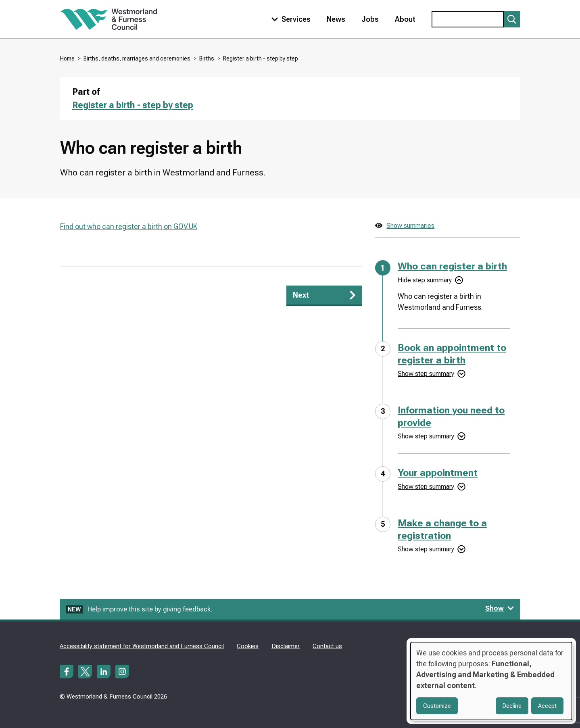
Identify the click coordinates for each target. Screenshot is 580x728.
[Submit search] (512, 19)
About (405, 19)
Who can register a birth (452, 266)
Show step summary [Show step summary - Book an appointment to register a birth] (426, 374)
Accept (547, 706)
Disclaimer (286, 646)
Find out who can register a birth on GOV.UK (129, 226)
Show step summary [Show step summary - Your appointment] (426, 487)
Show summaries (410, 226)
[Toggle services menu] (289, 19)
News (336, 19)
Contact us (327, 646)
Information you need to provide (451, 416)
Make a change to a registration (442, 529)
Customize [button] (437, 706)
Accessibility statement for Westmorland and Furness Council (142, 646)
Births (207, 58)
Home (67, 58)
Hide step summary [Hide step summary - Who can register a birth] (425, 280)
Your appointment (438, 473)
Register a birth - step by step (261, 58)
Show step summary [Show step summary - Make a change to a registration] (426, 549)
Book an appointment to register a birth (452, 354)
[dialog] (491, 681)
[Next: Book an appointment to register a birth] (324, 296)
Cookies (248, 646)
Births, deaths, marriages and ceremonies (137, 58)
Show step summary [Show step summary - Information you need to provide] (426, 436)
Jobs (370, 19)
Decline (512, 706)
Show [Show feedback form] (500, 608)
